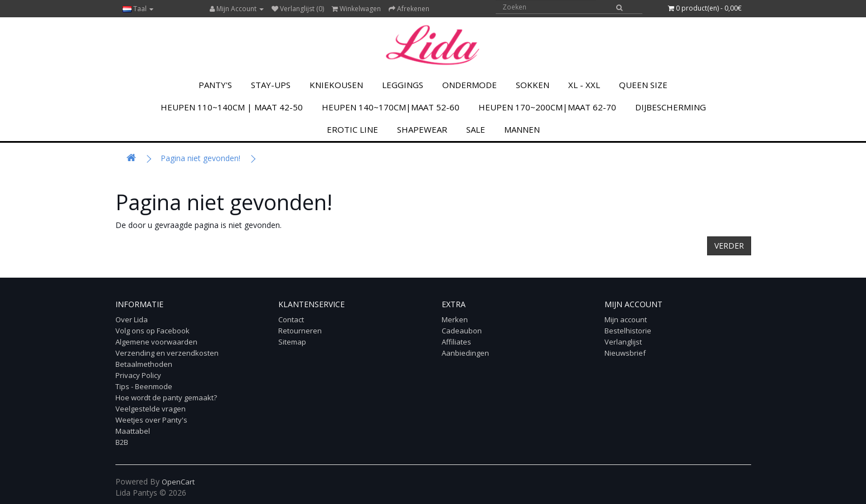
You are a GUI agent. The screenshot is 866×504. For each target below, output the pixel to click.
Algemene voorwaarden (156, 342)
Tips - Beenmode (144, 386)
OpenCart (178, 482)
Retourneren (300, 331)
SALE (476, 129)
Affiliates (456, 342)
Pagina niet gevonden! (200, 158)
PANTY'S (215, 85)
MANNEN (522, 129)
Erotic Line (352, 129)
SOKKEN (533, 85)
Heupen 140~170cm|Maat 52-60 (391, 107)
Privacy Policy (138, 375)
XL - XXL (584, 85)
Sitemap (292, 342)
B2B (122, 442)
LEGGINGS (403, 85)
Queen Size (643, 85)
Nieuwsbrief (625, 353)
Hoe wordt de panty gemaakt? (166, 398)
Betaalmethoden (144, 364)
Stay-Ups (271, 85)
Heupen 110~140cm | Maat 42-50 (232, 107)
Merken (455, 319)
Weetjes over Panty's (151, 420)
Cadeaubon (462, 331)
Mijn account (626, 319)
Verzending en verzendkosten (167, 353)
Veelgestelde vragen (151, 409)
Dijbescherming (671, 107)
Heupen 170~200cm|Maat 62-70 (547, 107)
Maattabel (133, 431)
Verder (729, 246)
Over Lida (132, 319)
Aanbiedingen (465, 353)
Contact (291, 319)
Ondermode (470, 85)
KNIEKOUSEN (336, 85)
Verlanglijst (623, 342)
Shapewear (422, 129)
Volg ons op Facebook (153, 331)
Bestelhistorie (628, 331)
